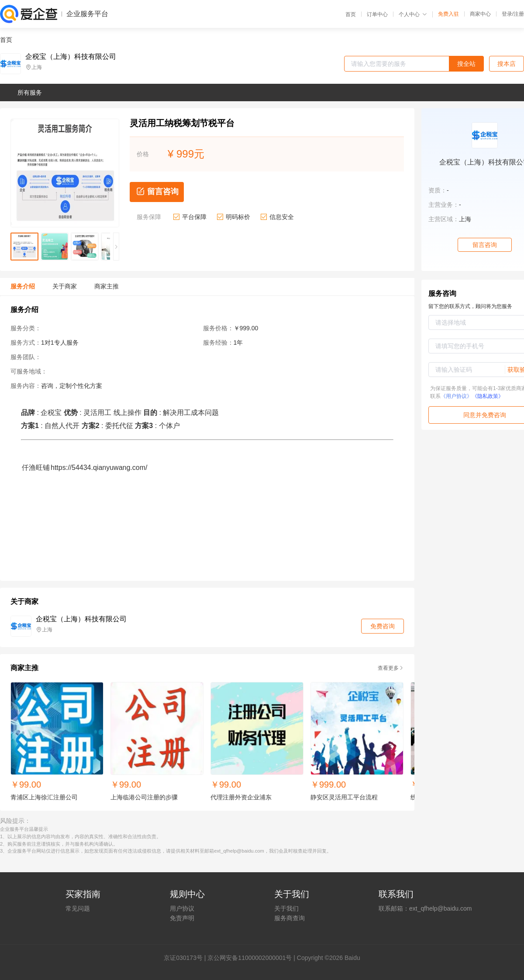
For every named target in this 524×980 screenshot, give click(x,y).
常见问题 (78, 908)
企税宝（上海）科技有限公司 (71, 57)
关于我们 (286, 908)
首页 (351, 14)
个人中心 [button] (413, 14)
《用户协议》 (456, 396)
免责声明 (182, 918)
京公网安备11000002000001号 (250, 958)
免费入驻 (448, 14)
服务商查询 (290, 918)
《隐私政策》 (488, 396)
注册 (519, 14)
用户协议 (182, 908)
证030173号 (186, 958)
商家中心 (480, 14)
